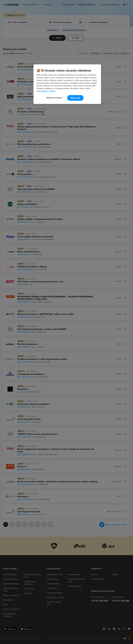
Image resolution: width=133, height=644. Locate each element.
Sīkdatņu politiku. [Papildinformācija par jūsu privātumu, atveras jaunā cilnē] (49, 91)
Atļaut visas (75, 98)
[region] (67, 84)
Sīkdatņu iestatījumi (54, 98)
